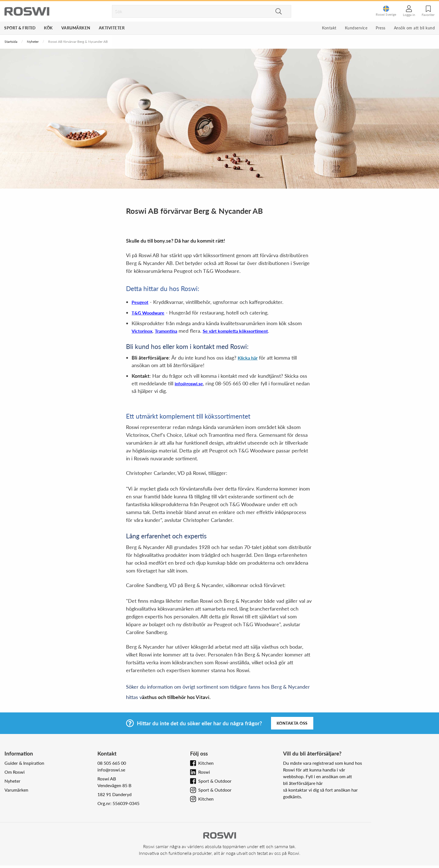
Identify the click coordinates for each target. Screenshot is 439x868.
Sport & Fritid (20, 28)
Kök (48, 28)
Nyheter (33, 42)
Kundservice (356, 28)
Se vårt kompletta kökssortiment (235, 331)
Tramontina (166, 331)
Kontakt (329, 28)
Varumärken (76, 28)
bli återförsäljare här (303, 783)
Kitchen (206, 763)
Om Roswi (15, 772)
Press (381, 28)
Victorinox (142, 331)
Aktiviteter (112, 28)
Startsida (11, 42)
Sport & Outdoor (215, 781)
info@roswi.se (189, 383)
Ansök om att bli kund (415, 28)
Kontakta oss (292, 723)
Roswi (204, 772)
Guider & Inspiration (24, 763)
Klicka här (248, 358)
